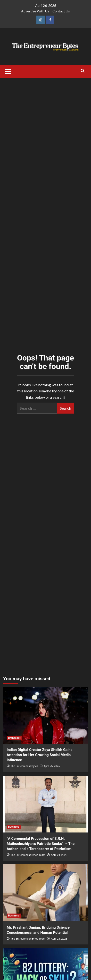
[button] (8, 71)
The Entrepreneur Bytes (24, 766)
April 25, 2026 (52, 766)
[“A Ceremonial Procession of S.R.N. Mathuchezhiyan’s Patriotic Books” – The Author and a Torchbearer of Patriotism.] (46, 804)
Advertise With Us (35, 11)
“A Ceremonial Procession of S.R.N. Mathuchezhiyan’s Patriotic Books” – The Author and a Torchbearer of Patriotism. (41, 844)
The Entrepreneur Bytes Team (28, 855)
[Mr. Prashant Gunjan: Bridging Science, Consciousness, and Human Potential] (46, 893)
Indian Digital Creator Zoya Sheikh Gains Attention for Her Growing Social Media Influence (40, 755)
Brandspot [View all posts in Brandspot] (14, 738)
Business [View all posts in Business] (14, 827)
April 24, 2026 (59, 855)
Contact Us (61, 11)
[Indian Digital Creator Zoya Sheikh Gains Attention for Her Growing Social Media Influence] (46, 715)
